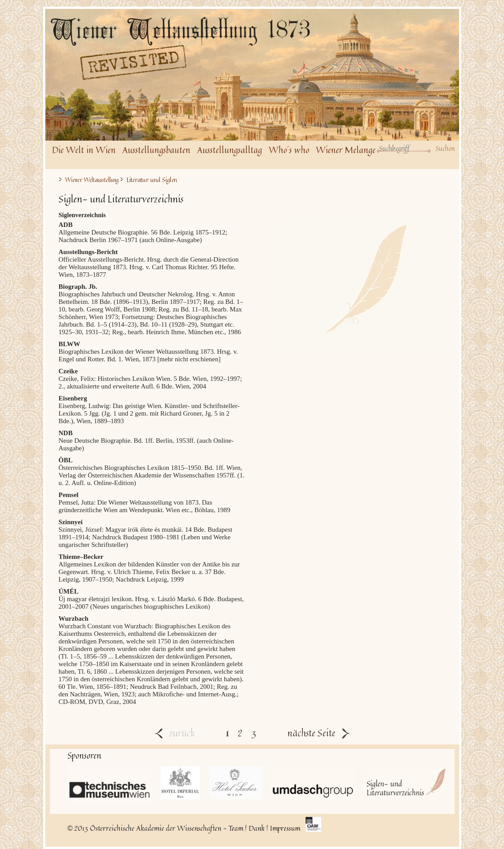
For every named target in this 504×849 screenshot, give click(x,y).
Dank (257, 828)
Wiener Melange (346, 150)
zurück (175, 733)
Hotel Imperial (181, 783)
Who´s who (289, 150)
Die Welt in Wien (84, 150)
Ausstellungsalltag (230, 150)
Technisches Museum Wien (110, 786)
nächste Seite (319, 733)
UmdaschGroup (313, 783)
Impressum (285, 828)
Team (236, 828)
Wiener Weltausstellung (92, 180)
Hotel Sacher (236, 783)
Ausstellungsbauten (156, 150)
